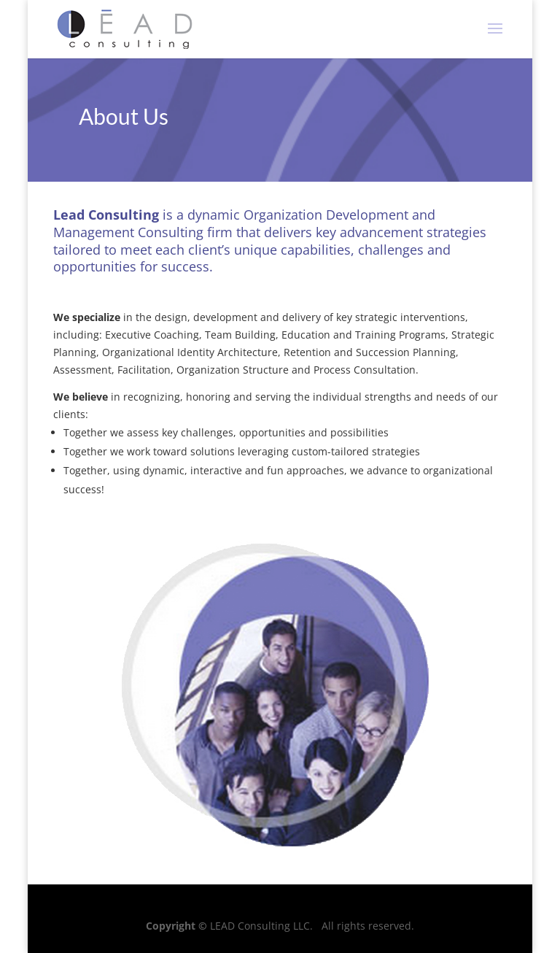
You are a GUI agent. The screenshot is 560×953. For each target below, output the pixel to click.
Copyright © (176, 926)
